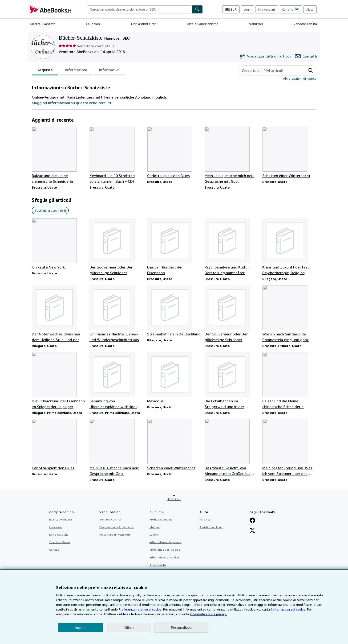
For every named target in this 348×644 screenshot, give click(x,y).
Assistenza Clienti (211, 527)
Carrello (54, 550)
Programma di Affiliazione (117, 527)
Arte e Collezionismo (203, 24)
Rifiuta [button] (129, 628)
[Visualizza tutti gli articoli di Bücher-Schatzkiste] (265, 56)
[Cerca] (197, 9)
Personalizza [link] (181, 627)
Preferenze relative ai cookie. (140, 609)
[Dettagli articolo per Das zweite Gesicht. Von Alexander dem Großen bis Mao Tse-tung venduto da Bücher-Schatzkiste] (232, 448)
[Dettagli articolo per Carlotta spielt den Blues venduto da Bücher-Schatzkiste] (174, 153)
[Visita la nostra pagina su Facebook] (252, 521)
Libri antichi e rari (144, 24)
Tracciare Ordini (59, 542)
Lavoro (154, 535)
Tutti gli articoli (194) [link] (50, 210)
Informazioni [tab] (76, 71)
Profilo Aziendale (161, 519)
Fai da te (205, 519)
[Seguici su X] (252, 531)
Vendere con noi (306, 24)
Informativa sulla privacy (166, 542)
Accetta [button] (81, 628)
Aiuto (310, 9)
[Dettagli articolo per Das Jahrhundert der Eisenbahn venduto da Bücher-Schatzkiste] (174, 247)
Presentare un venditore (115, 535)
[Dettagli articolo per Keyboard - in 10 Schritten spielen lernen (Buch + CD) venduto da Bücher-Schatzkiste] (116, 155)
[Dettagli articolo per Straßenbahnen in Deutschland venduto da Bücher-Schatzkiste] (174, 311)
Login (247, 9)
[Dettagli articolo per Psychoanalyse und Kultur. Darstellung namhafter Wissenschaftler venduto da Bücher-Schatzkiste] (232, 247)
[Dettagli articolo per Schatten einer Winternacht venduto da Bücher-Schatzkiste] (289, 153)
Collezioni (93, 24)
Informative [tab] (109, 71)
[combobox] (139, 9)
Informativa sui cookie (164, 557)
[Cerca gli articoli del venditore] (268, 70)
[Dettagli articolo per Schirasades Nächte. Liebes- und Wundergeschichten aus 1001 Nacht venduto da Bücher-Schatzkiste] (116, 314)
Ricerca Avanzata (43, 24)
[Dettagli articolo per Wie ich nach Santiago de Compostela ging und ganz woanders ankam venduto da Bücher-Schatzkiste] (289, 314)
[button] (311, 70)
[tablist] (79, 70)
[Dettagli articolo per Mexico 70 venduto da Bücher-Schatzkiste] (174, 378)
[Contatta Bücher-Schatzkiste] (306, 56)
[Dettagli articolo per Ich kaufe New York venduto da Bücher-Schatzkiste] (59, 244)
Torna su (174, 499)
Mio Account (267, 9)
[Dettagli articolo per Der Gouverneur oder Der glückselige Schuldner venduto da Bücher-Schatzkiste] (116, 247)
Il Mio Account (59, 535)
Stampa (155, 527)
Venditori (256, 24)
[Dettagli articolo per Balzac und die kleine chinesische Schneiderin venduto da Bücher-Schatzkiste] (59, 155)
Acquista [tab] (45, 71)
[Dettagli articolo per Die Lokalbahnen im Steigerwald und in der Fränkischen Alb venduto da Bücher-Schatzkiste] (232, 381)
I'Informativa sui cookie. (288, 609)
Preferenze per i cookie (165, 550)
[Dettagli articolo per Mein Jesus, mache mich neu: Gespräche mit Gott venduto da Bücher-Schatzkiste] (232, 155)
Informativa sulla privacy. (208, 614)
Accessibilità (158, 565)
